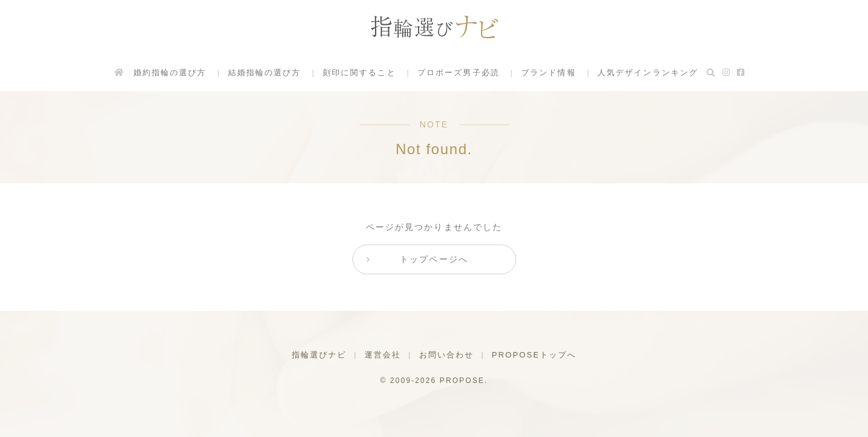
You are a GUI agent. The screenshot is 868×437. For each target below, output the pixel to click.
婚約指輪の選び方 (170, 73)
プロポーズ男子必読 (459, 73)
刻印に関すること (359, 73)
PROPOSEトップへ (534, 355)
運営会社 (383, 355)
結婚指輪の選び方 (265, 73)
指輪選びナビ (319, 355)
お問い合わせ (447, 355)
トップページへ (434, 259)
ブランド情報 (549, 73)
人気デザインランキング (648, 73)
